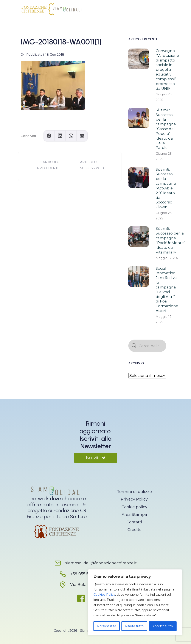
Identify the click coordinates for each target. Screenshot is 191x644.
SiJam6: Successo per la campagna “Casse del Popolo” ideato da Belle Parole (166, 129)
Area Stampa (134, 515)
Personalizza (107, 626)
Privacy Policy (134, 499)
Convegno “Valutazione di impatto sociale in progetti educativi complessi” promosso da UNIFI (167, 70)
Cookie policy (134, 507)
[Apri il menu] (164, 9)
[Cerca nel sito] (147, 346)
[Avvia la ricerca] (134, 346)
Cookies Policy (104, 595)
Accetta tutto (163, 626)
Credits (134, 530)
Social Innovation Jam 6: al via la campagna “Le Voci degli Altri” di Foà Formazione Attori (167, 290)
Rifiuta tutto (134, 626)
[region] (135, 602)
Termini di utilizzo (134, 492)
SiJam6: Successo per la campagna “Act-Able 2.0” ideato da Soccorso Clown (166, 188)
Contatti (134, 522)
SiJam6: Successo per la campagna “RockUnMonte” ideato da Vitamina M (170, 240)
